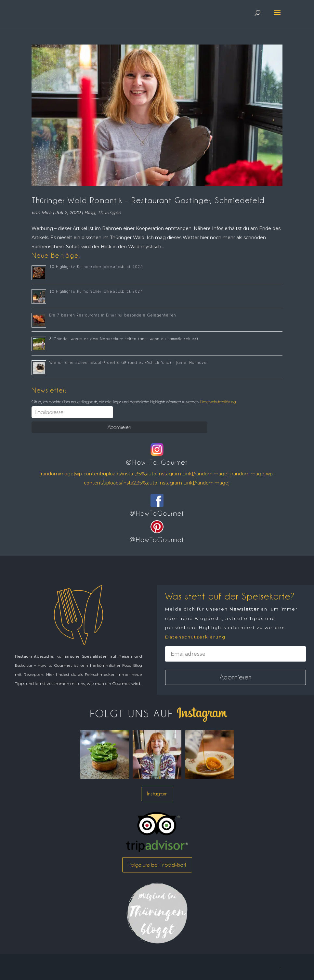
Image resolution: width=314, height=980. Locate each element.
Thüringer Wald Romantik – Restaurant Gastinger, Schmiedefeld (148, 200)
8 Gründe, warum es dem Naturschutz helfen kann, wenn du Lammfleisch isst (124, 339)
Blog (90, 213)
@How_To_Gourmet (157, 462)
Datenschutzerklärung (217, 402)
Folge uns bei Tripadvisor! (157, 865)
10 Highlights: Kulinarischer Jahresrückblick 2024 (96, 291)
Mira (46, 213)
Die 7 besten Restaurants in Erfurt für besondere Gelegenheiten (113, 315)
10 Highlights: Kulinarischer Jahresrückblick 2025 (96, 267)
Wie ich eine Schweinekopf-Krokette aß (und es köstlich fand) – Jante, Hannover (129, 363)
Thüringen (109, 213)
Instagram (157, 794)
